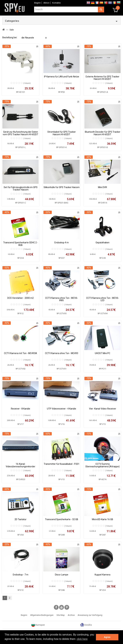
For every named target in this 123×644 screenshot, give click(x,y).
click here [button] (82, 639)
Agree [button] (107, 637)
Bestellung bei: (10, 37)
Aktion (46, 3)
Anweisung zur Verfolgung (90, 615)
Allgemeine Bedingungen (42, 615)
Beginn (37, 3)
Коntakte (56, 3)
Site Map (61, 615)
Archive (71, 615)
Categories (12, 21)
